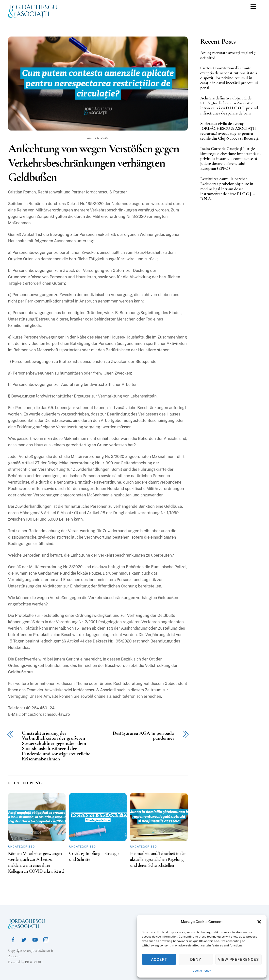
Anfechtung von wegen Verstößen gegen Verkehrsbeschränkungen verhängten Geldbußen (94, 163)
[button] (259, 922)
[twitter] (24, 939)
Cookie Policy (202, 971)
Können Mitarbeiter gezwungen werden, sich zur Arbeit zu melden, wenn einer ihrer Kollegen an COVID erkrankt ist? (36, 862)
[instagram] (46, 939)
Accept (159, 959)
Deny (196, 959)
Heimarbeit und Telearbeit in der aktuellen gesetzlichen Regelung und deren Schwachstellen (158, 859)
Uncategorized (21, 847)
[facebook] (13, 939)
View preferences (238, 959)
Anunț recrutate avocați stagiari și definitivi (228, 55)
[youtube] (35, 939)
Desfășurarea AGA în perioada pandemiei (143, 736)
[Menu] (253, 7)
